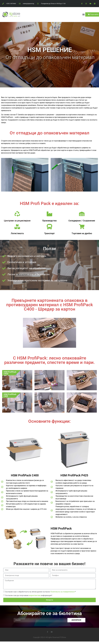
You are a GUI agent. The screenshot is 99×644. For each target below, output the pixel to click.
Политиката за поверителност (63, 592)
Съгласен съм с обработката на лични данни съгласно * (40, 592)
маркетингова (35, 595)
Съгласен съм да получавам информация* (29, 595)
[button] (83, 14)
